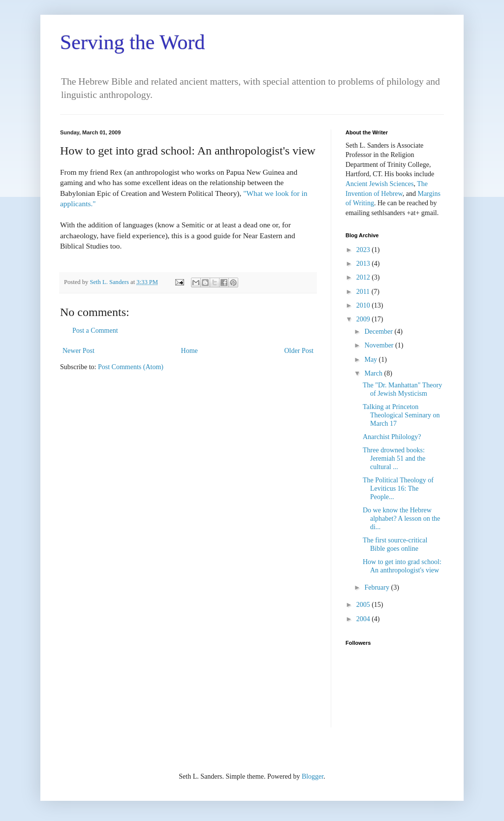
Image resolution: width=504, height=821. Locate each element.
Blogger (313, 776)
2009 (364, 319)
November (380, 345)
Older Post (299, 351)
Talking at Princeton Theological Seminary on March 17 (401, 415)
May (371, 360)
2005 (364, 605)
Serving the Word (132, 42)
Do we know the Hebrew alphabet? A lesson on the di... (401, 519)
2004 (364, 619)
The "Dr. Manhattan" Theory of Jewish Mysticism (402, 389)
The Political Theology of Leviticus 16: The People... (398, 489)
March (374, 373)
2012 (364, 277)
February (378, 587)
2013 (364, 264)
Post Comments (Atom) (131, 367)
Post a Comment (95, 331)
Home (189, 351)
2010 (364, 305)
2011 (364, 292)
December (379, 332)
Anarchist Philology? (392, 437)
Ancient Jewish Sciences (379, 184)
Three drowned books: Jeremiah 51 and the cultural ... (394, 458)
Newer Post (79, 351)
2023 (364, 250)
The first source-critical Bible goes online (395, 544)
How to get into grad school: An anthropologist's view (402, 566)
